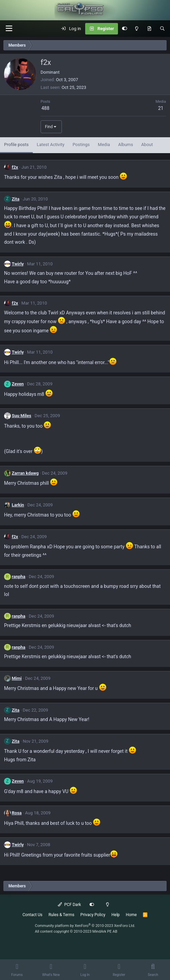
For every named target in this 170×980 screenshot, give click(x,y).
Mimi (17, 678)
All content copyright (76, 931)
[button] (9, 29)
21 (161, 108)
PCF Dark (69, 905)
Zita (16, 199)
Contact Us (33, 915)
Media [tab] (104, 145)
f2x (15, 167)
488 (45, 108)
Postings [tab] (81, 145)
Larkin (18, 505)
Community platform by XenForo (85, 926)
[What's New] (149, 29)
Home (131, 915)
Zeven (18, 384)
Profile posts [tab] (16, 145)
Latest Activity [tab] (51, 145)
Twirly (18, 264)
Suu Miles (22, 416)
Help (116, 915)
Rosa (17, 813)
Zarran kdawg (25, 473)
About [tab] (147, 145)
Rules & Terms (61, 915)
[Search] (162, 29)
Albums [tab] (125, 145)
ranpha (19, 577)
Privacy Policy (93, 915)
